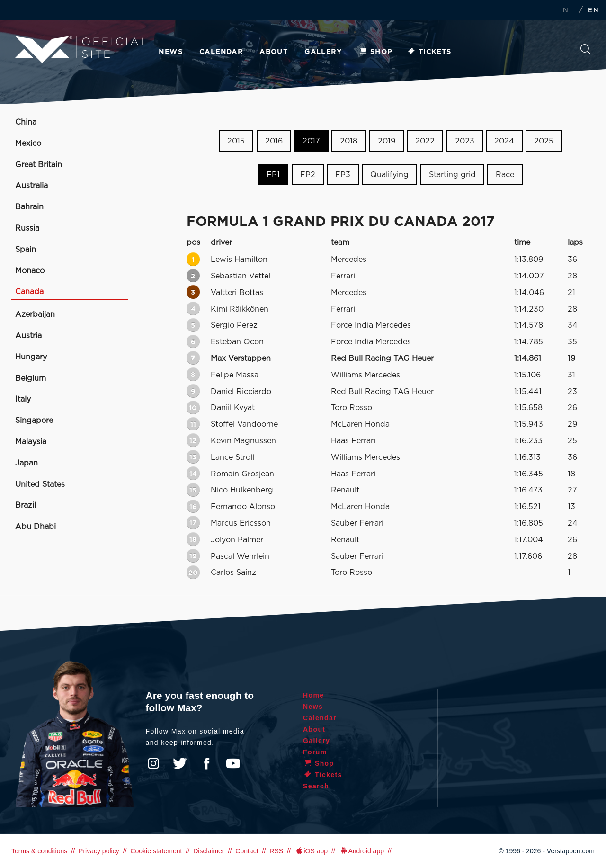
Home (314, 695)
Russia (27, 228)
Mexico (28, 143)
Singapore (34, 421)
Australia (31, 186)
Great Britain (39, 165)
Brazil (26, 505)
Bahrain (29, 207)
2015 (236, 141)
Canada (29, 292)
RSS (276, 851)
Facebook (206, 763)
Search (586, 49)
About (274, 52)
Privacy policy (99, 851)
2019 (387, 141)
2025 (544, 141)
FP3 (343, 175)
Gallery (323, 52)
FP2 (308, 175)
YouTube (233, 763)
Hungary (31, 357)
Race (505, 175)
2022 (425, 141)
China (26, 122)
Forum (315, 752)
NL (568, 11)
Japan (27, 463)
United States (40, 484)
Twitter (180, 763)
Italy (23, 399)
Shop (375, 52)
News (171, 52)
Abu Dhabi (36, 527)
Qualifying (389, 175)
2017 (311, 141)
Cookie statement (156, 851)
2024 (504, 141)
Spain (26, 250)
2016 (274, 141)
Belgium (31, 378)
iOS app (311, 851)
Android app (361, 851)
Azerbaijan (35, 314)
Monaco (30, 271)
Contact (247, 851)
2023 (465, 141)
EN (593, 11)
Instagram (153, 763)
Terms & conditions (39, 851)
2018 (349, 141)
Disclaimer (209, 851)
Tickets (429, 52)
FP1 (273, 175)
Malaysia (31, 442)
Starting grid (452, 175)
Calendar (221, 52)
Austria (28, 336)
